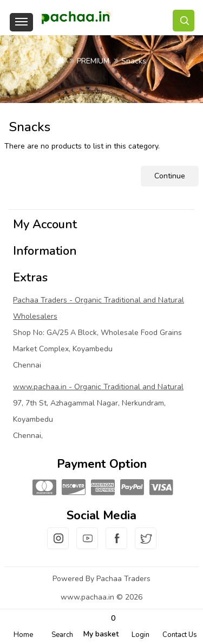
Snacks (134, 61)
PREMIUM (93, 61)
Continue (170, 176)
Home (23, 635)
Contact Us (180, 635)
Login (140, 635)
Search (62, 635)
